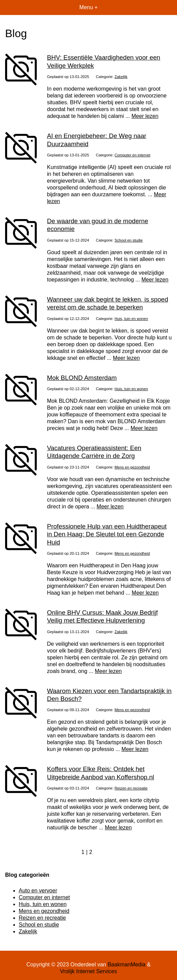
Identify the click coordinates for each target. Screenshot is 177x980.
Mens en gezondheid (132, 467)
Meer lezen (145, 116)
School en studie (129, 240)
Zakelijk (121, 77)
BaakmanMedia (126, 964)
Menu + (88, 7)
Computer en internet (133, 155)
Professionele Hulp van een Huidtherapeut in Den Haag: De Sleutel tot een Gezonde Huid (107, 534)
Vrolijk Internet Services (88, 971)
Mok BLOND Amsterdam (82, 378)
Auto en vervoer (38, 891)
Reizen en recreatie (131, 788)
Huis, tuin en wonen (131, 319)
